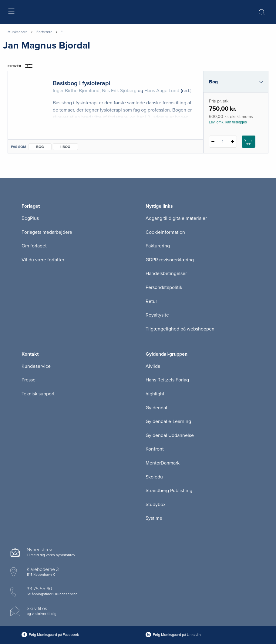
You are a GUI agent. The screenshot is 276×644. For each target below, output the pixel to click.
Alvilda (153, 366)
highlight (155, 394)
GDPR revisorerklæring (170, 260)
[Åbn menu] (11, 12)
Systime (154, 518)
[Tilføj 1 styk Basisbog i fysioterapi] (233, 142)
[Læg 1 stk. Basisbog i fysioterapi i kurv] (249, 142)
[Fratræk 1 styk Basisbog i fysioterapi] (213, 142)
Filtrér (22, 66)
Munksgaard (18, 32)
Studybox (156, 505)
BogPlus (30, 218)
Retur (151, 301)
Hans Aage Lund (162, 91)
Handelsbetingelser (166, 273)
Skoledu (154, 477)
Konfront (155, 449)
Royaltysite (157, 315)
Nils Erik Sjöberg (119, 91)
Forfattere (44, 32)
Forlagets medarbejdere (47, 232)
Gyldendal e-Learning (168, 421)
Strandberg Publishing (169, 491)
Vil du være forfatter (43, 260)
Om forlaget (34, 246)
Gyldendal (156, 408)
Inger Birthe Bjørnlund (76, 91)
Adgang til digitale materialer (176, 218)
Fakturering (158, 246)
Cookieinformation (165, 232)
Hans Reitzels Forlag (167, 380)
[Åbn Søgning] (262, 12)
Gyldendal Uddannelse (170, 435)
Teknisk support (38, 394)
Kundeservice (36, 366)
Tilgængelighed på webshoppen (180, 329)
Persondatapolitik (164, 287)
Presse (29, 380)
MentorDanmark (163, 463)
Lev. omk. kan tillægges (228, 122)
